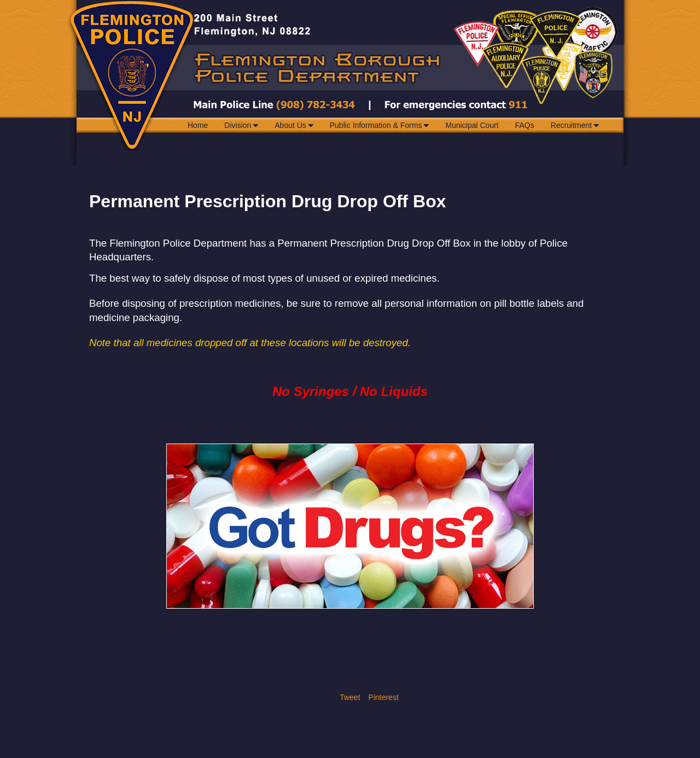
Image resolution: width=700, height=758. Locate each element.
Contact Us (206, 141)
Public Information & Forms (380, 125)
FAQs (525, 125)
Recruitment (575, 125)
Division (241, 125)
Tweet (350, 697)
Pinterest (384, 697)
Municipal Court (472, 125)
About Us (294, 125)
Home (198, 125)
